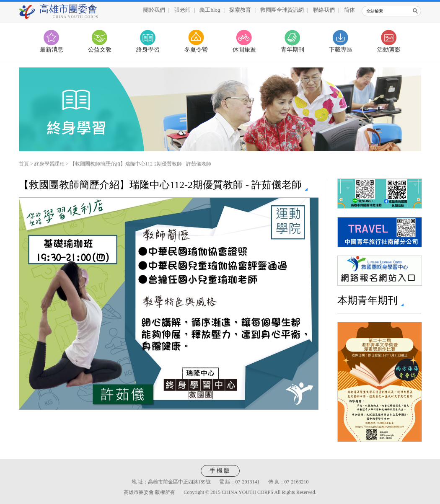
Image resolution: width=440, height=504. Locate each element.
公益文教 (100, 50)
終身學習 (148, 50)
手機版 (220, 471)
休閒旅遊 (244, 50)
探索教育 (240, 10)
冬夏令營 (196, 50)
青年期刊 (292, 50)
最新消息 (52, 50)
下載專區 (341, 50)
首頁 (24, 164)
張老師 (182, 10)
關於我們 (154, 10)
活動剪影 (389, 50)
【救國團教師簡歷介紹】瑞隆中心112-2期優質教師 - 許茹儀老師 (141, 164)
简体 (349, 10)
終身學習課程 (49, 164)
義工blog (210, 10)
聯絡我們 (324, 10)
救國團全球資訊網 (282, 10)
